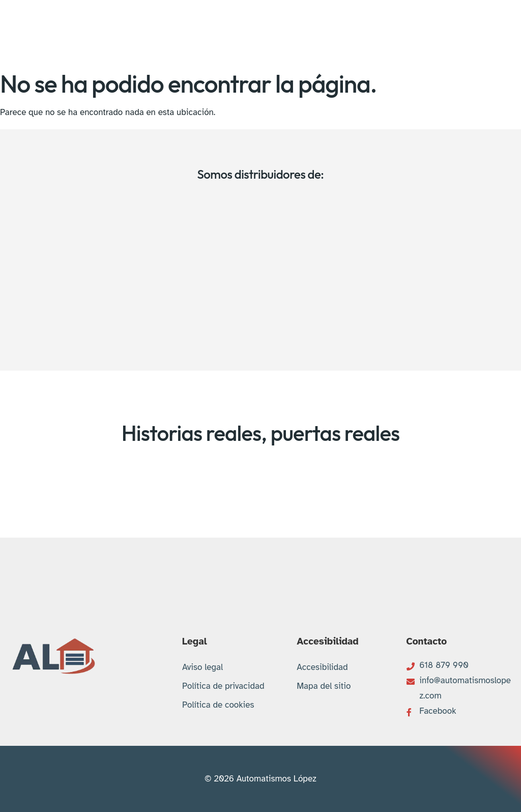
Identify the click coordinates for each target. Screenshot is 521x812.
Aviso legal (202, 667)
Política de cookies (218, 705)
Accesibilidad (322, 667)
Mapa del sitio (324, 686)
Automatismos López (277, 779)
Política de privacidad (223, 686)
